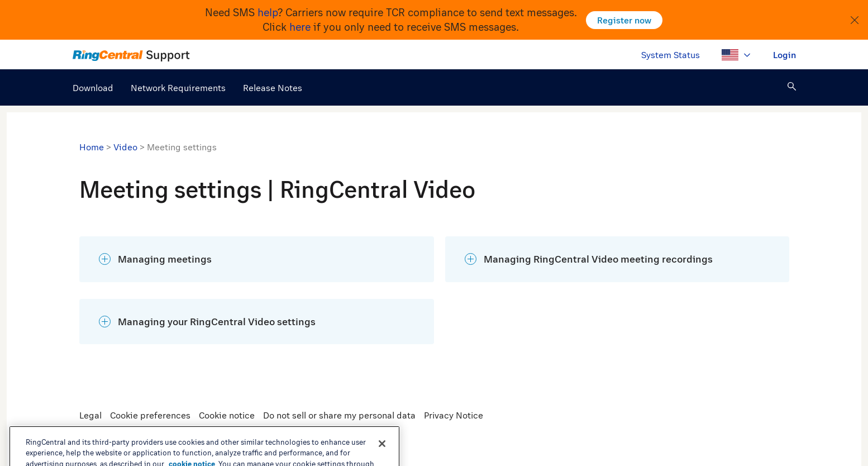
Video (125, 147)
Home (92, 147)
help (268, 12)
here (300, 27)
